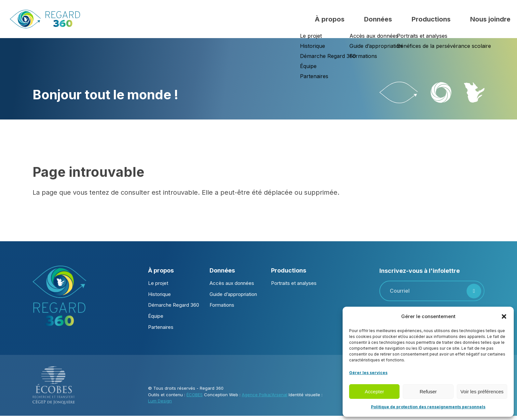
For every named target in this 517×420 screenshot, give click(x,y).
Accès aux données (232, 283)
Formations (222, 305)
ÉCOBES (195, 395)
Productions (431, 19)
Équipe (156, 316)
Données (378, 19)
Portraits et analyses (294, 283)
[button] (504, 316)
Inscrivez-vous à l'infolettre (420, 271)
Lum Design (160, 401)
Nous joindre (490, 19)
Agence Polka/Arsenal (265, 395)
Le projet (158, 283)
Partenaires (161, 327)
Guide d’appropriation (233, 294)
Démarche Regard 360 (174, 305)
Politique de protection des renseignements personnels (428, 407)
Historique (159, 294)
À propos (330, 19)
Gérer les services (368, 373)
